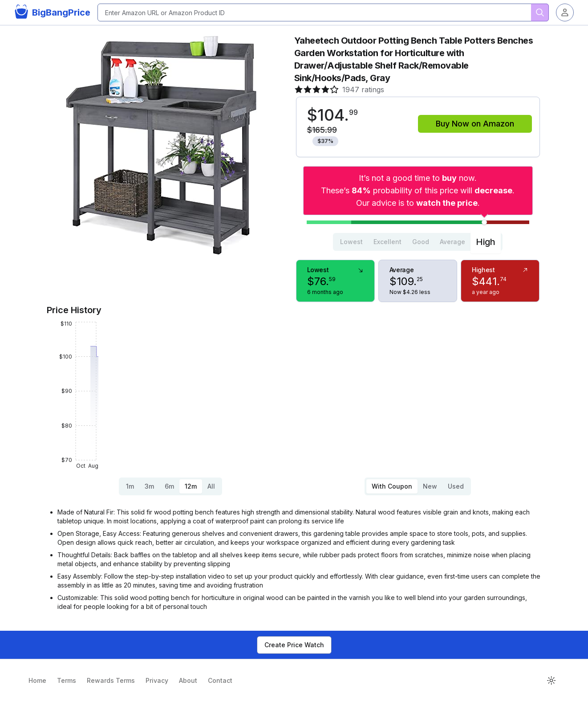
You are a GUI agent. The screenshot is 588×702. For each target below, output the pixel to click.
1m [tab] (130, 486)
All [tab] (211, 486)
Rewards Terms (111, 680)
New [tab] (430, 486)
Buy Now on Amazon (475, 124)
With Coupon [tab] (392, 486)
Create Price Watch (294, 645)
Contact (220, 680)
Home (37, 680)
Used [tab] (456, 486)
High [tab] (486, 242)
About (188, 680)
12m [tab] (191, 486)
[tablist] (418, 242)
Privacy (157, 680)
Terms (67, 680)
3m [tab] (149, 486)
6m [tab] (169, 486)
